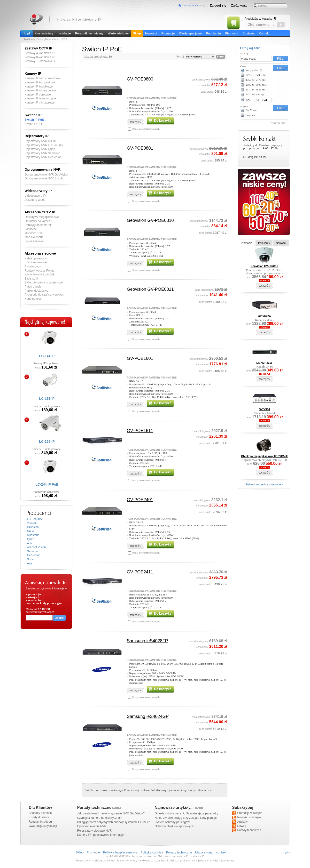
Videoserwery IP (35, 196)
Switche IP (33, 115)
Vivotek (32, 523)
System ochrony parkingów (172, 822)
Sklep (137, 33)
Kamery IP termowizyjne (40, 98)
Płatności (232, 33)
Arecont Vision (36, 547)
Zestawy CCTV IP (39, 48)
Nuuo (31, 531)
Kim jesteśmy (44, 33)
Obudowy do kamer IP (39, 221)
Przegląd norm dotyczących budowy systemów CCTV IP (113, 822)
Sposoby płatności (41, 813)
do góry (286, 852)
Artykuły (240, 822)
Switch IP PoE (34, 120)
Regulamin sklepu (40, 822)
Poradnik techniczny (89, 33)
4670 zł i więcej (254, 94)
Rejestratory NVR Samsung (43, 153)
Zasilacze (31, 229)
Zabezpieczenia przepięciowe (44, 282)
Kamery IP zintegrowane (41, 90)
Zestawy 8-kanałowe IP (40, 57)
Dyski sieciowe (34, 241)
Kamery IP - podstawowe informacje (101, 835)
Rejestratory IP (37, 136)
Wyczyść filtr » (279, 123)
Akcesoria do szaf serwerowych (45, 295)
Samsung (33, 551)
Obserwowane (190, 5)
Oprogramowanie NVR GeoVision (46, 175)
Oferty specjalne (190, 33)
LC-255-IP (47, 442)
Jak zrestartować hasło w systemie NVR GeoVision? (111, 813)
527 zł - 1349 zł (254, 75)
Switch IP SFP (34, 124)
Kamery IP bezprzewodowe (42, 78)
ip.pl (27, 33)
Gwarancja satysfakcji (43, 826)
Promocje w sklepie (247, 813)
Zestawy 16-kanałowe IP (41, 61)
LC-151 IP (47, 399)
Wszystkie (254, 70)
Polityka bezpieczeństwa (120, 852)
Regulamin (213, 33)
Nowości (151, 33)
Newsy (239, 826)
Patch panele (33, 287)
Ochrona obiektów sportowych (174, 826)
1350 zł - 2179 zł (255, 80)
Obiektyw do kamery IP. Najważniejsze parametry (187, 813)
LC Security (35, 519)
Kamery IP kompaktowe (40, 82)
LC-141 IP (47, 356)
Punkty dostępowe (37, 291)
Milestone (33, 535)
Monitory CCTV (35, 233)
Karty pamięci (34, 299)
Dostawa (248, 33)
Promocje (168, 33)
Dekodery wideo (35, 200)
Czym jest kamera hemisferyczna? (99, 818)
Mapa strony (204, 852)
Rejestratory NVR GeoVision (43, 157)
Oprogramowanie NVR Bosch (44, 178)
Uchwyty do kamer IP (38, 225)
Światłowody (33, 266)
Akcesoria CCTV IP (40, 212)
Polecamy (264, 243)
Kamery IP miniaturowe (40, 103)
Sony (30, 559)
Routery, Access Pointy (40, 271)
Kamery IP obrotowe (38, 95)
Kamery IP (37, 20)
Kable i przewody (36, 258)
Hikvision (33, 527)
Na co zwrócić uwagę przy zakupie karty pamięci (186, 818)
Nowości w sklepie (247, 818)
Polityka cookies (152, 852)
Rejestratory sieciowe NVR (95, 831)
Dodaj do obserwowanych (146, 129)
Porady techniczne (247, 830)
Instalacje (64, 33)
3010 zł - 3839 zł (255, 89)
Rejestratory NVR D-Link (41, 141)
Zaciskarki (31, 279)
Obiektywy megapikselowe (42, 217)
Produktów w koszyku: (260, 18)
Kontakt (264, 33)
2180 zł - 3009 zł (255, 85)
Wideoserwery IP (38, 191)
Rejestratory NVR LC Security (44, 145)
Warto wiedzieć (118, 33)
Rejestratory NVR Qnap (40, 149)
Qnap (31, 539)
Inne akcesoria (34, 237)
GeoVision (34, 555)
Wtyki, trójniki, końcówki (40, 274)
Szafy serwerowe (36, 262)
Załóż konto (239, 5)
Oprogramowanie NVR (43, 169)
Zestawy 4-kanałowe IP (40, 53)
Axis (30, 563)
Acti (30, 543)
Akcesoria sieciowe (40, 253)
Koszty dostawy (39, 817)
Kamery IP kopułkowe (39, 87)
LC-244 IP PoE (47, 484)
